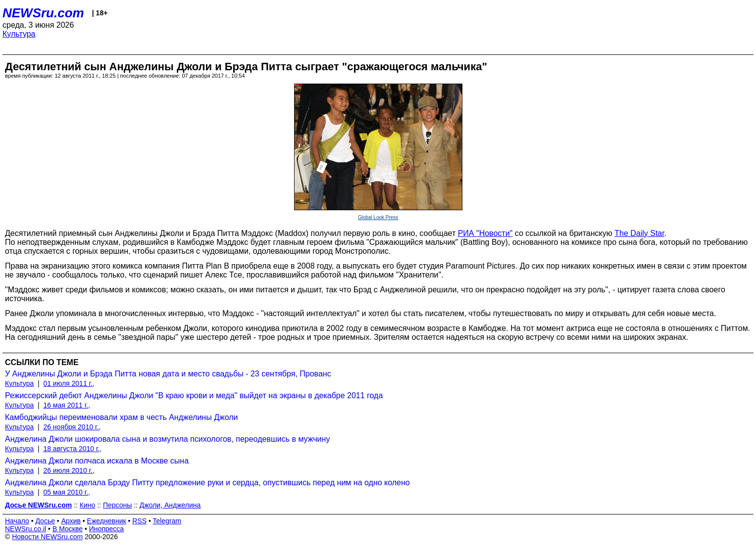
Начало (17, 521)
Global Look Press (378, 217)
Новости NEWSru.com (47, 537)
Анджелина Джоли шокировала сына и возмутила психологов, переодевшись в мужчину (167, 439)
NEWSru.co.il (25, 529)
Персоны (117, 505)
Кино (88, 505)
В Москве (68, 529)
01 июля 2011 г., (69, 383)
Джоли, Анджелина (170, 505)
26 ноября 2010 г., (72, 427)
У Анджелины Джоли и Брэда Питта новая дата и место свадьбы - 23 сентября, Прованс (168, 374)
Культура (19, 34)
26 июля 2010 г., (69, 470)
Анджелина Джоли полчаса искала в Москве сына (97, 461)
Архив (71, 521)
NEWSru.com (43, 13)
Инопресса (107, 529)
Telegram (167, 521)
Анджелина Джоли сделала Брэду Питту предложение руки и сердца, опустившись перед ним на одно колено (207, 483)
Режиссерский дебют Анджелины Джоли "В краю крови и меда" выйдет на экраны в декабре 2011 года (194, 395)
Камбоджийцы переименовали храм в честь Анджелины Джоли (122, 417)
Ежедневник (107, 521)
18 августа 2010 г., (72, 449)
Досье (45, 521)
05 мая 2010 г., (67, 492)
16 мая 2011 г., (67, 405)
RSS (139, 521)
